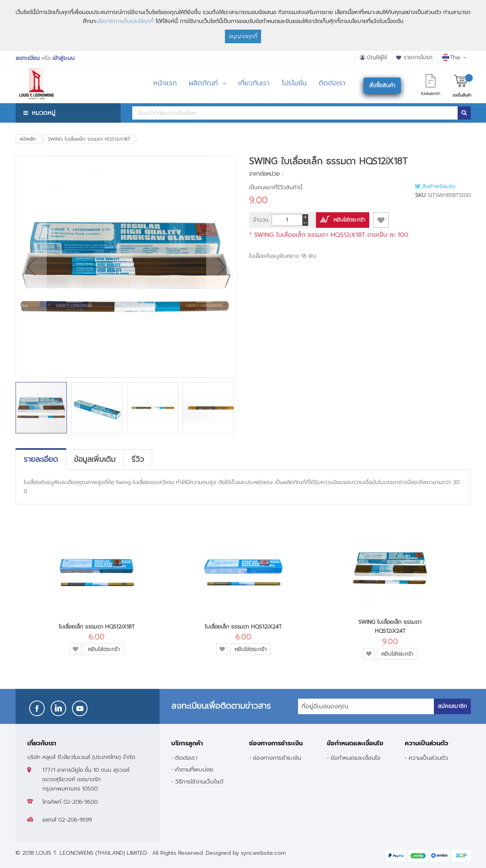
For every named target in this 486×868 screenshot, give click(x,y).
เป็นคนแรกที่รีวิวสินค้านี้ (276, 188)
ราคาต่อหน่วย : (266, 174)
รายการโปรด (418, 57)
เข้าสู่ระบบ (64, 58)
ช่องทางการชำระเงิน (277, 758)
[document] (243, 26)
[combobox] (295, 113)
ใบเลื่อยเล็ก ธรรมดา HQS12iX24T (243, 627)
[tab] (41, 460)
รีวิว (138, 460)
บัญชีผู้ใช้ (377, 57)
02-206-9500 (81, 802)
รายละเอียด (41, 460)
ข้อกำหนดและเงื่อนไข (356, 758)
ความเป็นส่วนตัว (428, 758)
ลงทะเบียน (28, 58)
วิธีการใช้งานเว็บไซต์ (199, 781)
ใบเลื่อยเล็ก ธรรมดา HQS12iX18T (97, 627)
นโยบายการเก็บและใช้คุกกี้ (125, 21)
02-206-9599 (75, 820)
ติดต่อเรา (186, 758)
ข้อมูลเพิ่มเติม (95, 460)
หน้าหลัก (28, 139)
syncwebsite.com (263, 853)
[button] (31, 267)
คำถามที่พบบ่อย (194, 769)
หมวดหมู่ (44, 113)
